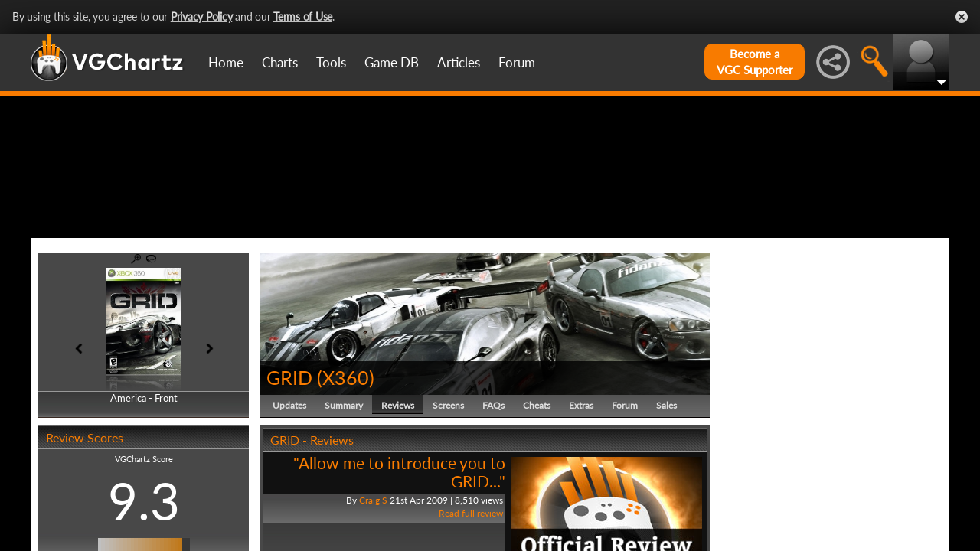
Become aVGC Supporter (755, 62)
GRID (289, 450)
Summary (344, 478)
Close (962, 17)
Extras (581, 478)
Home (226, 62)
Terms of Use (303, 16)
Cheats (537, 478)
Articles (459, 62)
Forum (517, 62)
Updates (289, 478)
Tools (331, 62)
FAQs (493, 478)
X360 (346, 450)
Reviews (398, 478)
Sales (666, 478)
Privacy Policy (202, 16)
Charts (280, 62)
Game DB (392, 62)
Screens (448, 478)
